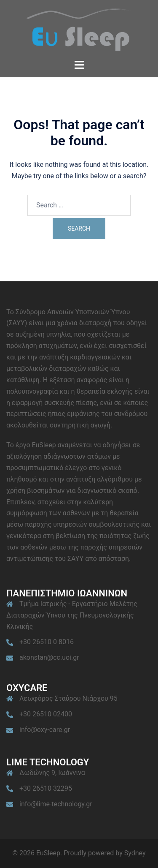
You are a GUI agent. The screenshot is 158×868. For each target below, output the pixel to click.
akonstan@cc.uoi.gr (49, 657)
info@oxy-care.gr (45, 730)
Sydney (135, 853)
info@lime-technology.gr (56, 804)
